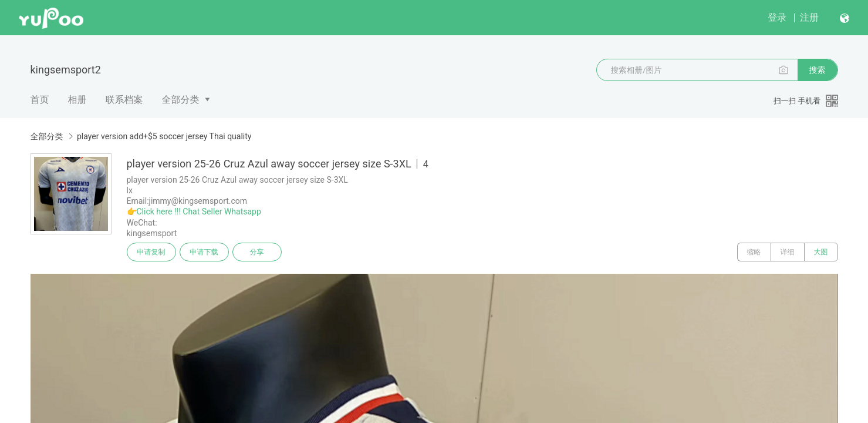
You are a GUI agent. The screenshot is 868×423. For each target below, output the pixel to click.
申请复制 (151, 252)
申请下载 (204, 252)
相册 (77, 100)
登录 (777, 17)
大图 (821, 252)
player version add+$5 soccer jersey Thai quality (164, 136)
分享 (257, 252)
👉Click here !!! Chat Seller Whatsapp (194, 211)
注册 (809, 17)
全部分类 (181, 100)
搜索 (818, 70)
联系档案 (124, 100)
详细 (788, 252)
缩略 (754, 252)
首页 (40, 100)
